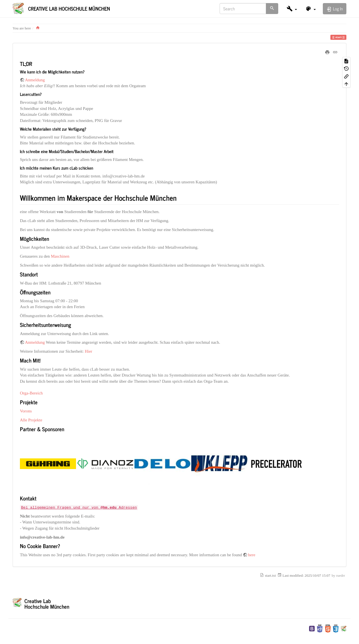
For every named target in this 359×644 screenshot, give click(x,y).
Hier (88, 351)
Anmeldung (35, 80)
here (252, 555)
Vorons (26, 411)
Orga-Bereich (31, 393)
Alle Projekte (31, 420)
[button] (292, 9)
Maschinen (60, 256)
